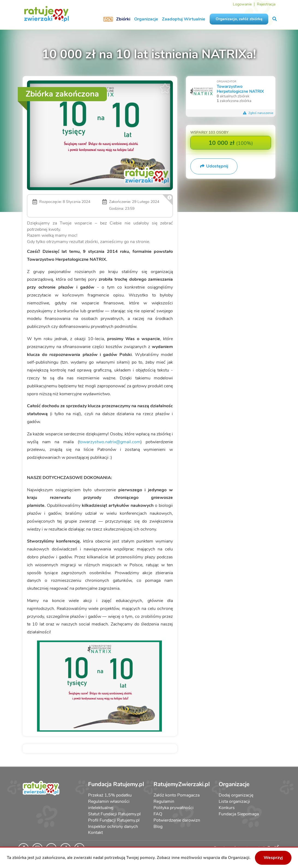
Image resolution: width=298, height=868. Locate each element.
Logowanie (242, 4)
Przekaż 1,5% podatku (110, 795)
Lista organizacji (234, 801)
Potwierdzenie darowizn (177, 820)
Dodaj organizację (236, 795)
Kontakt (95, 833)
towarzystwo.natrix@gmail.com (110, 442)
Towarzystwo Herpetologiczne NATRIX (240, 89)
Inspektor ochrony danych (113, 827)
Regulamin (164, 801)
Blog (158, 827)
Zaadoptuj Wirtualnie (184, 19)
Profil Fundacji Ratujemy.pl (114, 820)
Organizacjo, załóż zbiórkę (239, 19)
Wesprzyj (273, 858)
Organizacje (146, 19)
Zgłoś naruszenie (258, 113)
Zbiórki (123, 19)
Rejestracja (266, 4)
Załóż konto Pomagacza (177, 795)
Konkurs (227, 808)
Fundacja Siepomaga (239, 814)
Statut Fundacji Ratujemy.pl (114, 814)
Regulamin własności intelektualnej (109, 805)
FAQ (158, 814)
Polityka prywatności (174, 808)
